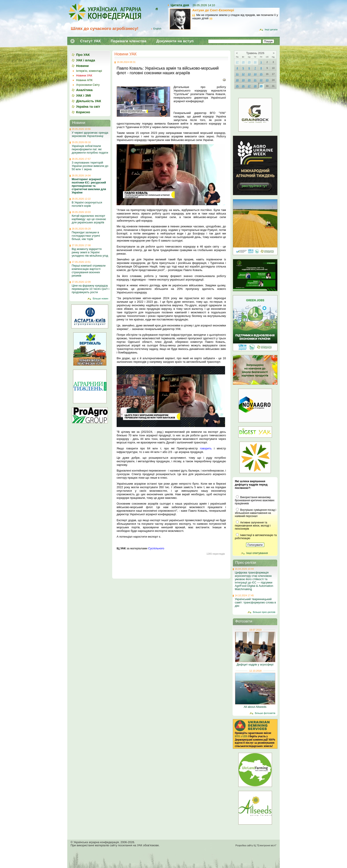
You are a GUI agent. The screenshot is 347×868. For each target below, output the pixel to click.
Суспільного (156, 548)
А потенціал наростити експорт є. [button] (139, 537)
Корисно (83, 112)
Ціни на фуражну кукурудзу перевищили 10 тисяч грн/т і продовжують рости (91, 289)
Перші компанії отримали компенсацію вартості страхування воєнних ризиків (89, 271)
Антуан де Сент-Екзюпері (213, 10)
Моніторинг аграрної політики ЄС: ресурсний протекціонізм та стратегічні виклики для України (89, 186)
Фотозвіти (244, 621)
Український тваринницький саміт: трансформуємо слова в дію (255, 602)
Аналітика (84, 90)
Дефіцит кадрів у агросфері (255, 664)
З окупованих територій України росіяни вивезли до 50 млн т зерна (90, 166)
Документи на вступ (175, 41)
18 (237, 80)
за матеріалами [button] (140, 548)
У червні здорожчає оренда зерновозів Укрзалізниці (90, 134)
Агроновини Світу (88, 85)
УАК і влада (86, 60)
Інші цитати (271, 29)
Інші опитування (257, 553)
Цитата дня (180, 5)
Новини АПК (84, 80)
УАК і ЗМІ (84, 95)
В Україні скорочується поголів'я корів (87, 204)
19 (243, 80)
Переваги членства (128, 41)
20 (249, 80)
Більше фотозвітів (265, 713)
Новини (82, 66)
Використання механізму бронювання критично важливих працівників (255, 500)
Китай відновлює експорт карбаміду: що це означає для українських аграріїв (89, 219)
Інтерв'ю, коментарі (89, 71)
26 (243, 86)
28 (243, 62)
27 (237, 62)
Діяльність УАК (89, 101)
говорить (206, 448)
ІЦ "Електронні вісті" (265, 845)
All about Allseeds (255, 707)
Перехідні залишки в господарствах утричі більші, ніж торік (86, 236)
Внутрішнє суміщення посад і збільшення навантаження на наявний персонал (255, 513)
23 (267, 80)
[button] (171, 107)
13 (249, 74)
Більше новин (100, 298)
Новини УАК (125, 54)
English (157, 29)
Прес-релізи (246, 563)
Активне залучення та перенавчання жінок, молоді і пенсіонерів (253, 526)
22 (261, 80)
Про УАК (83, 55)
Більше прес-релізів (264, 612)
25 (237, 86)
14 (255, 74)
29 (249, 62)
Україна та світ (88, 106)
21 (255, 80)
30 (255, 62)
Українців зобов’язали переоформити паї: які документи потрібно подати (90, 149)
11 (237, 74)
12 (243, 74)
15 (261, 74)
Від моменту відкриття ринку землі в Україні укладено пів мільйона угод (90, 252)
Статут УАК (90, 41)
